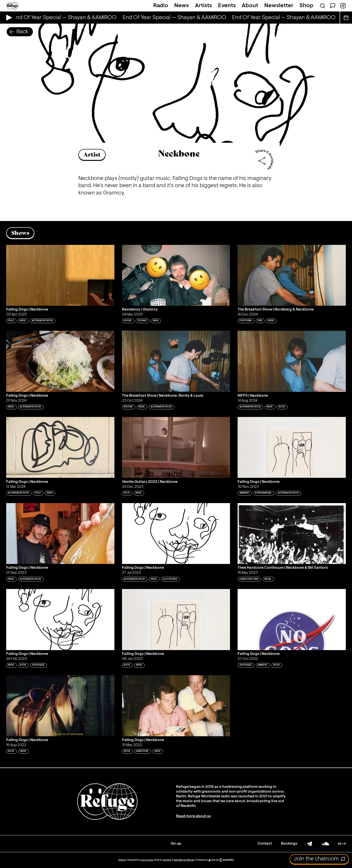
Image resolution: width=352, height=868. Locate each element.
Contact (265, 844)
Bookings (289, 844)
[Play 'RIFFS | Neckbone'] (292, 361)
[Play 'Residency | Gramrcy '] (176, 275)
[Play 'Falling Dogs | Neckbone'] (60, 275)
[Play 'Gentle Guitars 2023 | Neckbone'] (176, 447)
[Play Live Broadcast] (8, 18)
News (181, 6)
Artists (203, 6)
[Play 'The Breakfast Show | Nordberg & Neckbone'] (292, 275)
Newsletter (279, 6)
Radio (161, 6)
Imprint (122, 860)
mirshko (167, 860)
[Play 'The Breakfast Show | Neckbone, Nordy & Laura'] (176, 361)
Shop (306, 6)
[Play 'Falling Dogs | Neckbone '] (176, 534)
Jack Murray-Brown (184, 860)
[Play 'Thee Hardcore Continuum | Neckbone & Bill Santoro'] (292, 534)
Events (227, 6)
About (250, 6)
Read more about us (194, 816)
